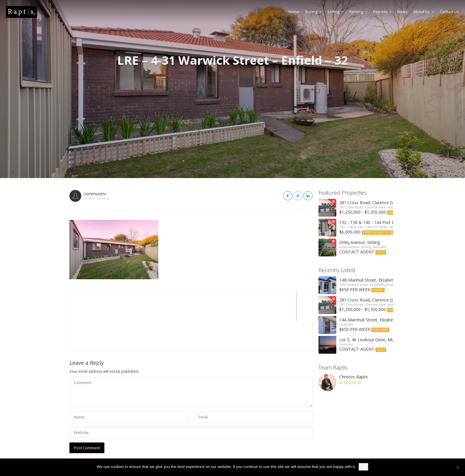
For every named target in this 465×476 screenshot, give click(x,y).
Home (294, 12)
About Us (424, 12)
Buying (313, 12)
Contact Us (449, 12)
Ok (363, 467)
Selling (335, 12)
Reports (382, 12)
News (402, 12)
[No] (458, 467)
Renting (358, 12)
